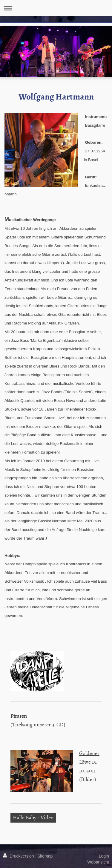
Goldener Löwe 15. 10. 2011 (89, 762)
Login (104, 856)
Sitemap (45, 856)
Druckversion (19, 856)
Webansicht (98, 862)
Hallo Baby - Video (33, 817)
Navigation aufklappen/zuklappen (56, 8)
